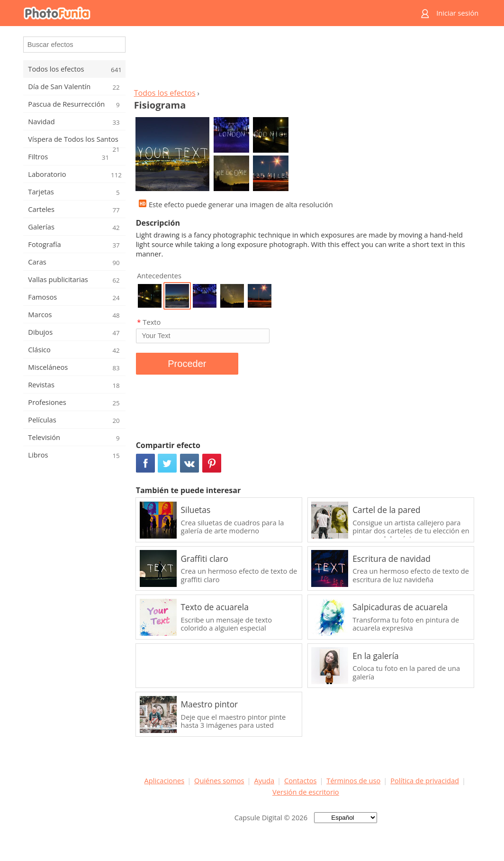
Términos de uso (353, 780)
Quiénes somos (219, 780)
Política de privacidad (425, 780)
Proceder (187, 364)
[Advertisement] (306, 60)
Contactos (300, 780)
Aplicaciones (165, 780)
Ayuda (264, 780)
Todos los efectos (165, 93)
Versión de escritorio (306, 792)
